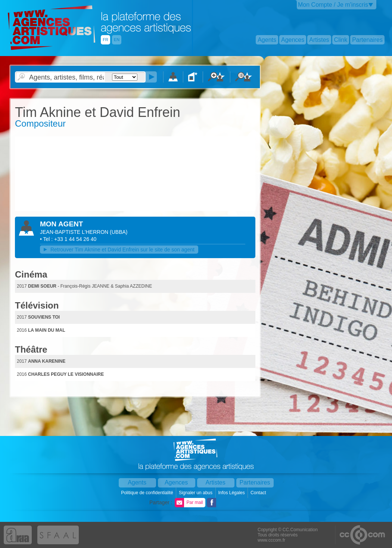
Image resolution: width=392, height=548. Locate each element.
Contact (259, 493)
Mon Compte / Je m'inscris (333, 5)
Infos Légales (232, 493)
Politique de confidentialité (148, 493)
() (119, 232)
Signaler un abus (196, 493)
